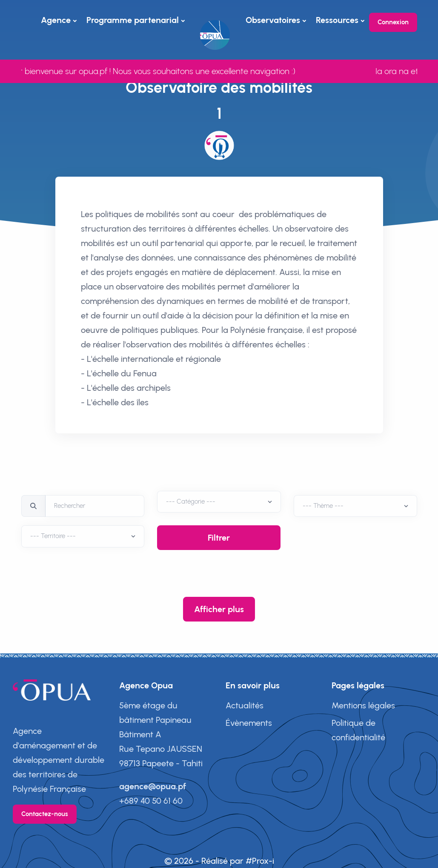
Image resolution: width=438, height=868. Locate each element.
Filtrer (219, 538)
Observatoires (273, 20)
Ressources (337, 20)
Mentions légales (363, 705)
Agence (56, 20)
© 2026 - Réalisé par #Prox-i (219, 861)
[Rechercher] (95, 506)
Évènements (249, 723)
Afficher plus (219, 609)
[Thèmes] (355, 506)
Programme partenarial (133, 20)
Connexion (393, 22)
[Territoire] (219, 502)
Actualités (245, 705)
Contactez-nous (45, 814)
